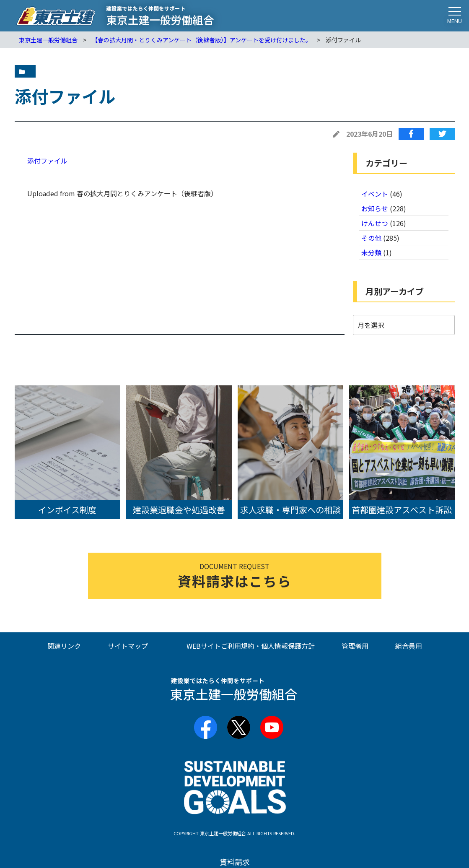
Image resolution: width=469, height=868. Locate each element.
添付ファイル (47, 161)
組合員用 (409, 646)
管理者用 (355, 646)
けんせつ (375, 223)
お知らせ (375, 208)
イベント (375, 194)
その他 (371, 238)
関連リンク (64, 646)
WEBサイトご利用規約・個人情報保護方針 (251, 646)
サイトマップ (128, 646)
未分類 (371, 252)
